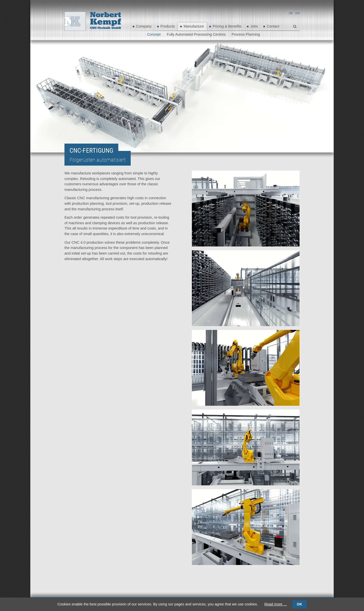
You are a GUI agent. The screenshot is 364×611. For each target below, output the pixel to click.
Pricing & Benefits (227, 26)
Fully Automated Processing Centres (196, 34)
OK (299, 604)
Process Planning (246, 34)
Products (168, 26)
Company (144, 26)
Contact (273, 26)
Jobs (254, 26)
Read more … (276, 604)
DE (291, 13)
